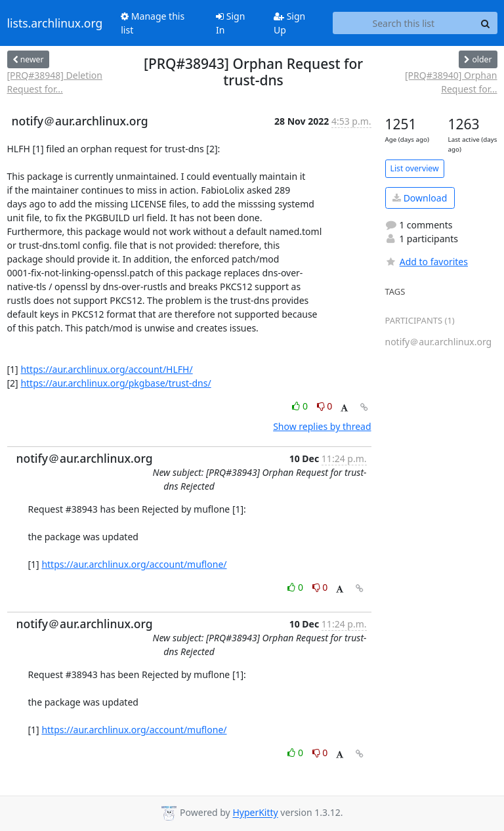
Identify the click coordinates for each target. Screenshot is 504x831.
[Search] (486, 23)
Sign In (230, 23)
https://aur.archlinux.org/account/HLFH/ (106, 369)
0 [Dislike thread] (325, 406)
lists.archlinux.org (55, 23)
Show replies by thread (322, 426)
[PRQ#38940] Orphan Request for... (451, 82)
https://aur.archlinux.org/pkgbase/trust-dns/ (115, 383)
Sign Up (289, 23)
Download (420, 198)
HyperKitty (255, 813)
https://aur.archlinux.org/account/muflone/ (134, 564)
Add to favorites (427, 262)
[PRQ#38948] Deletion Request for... (55, 82)
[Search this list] (403, 23)
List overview (415, 168)
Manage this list (153, 23)
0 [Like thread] (301, 406)
